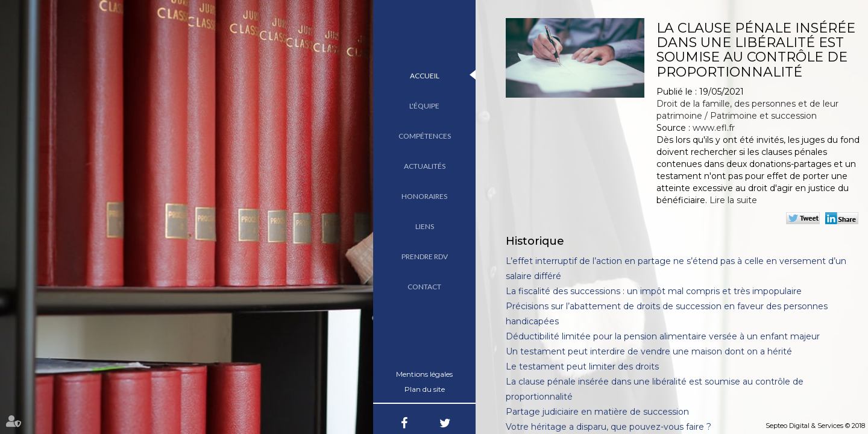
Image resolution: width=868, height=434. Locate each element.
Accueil (425, 76)
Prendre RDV (425, 256)
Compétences (425, 136)
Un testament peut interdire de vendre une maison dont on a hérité (649, 351)
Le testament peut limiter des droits (582, 366)
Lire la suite (733, 200)
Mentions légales (424, 374)
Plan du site (425, 389)
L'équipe (424, 106)
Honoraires (424, 196)
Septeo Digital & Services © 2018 (815, 426)
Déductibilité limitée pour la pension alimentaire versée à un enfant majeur (663, 336)
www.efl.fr (714, 128)
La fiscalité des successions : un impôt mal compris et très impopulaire (654, 291)
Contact (424, 287)
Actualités (425, 166)
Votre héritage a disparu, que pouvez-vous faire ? (609, 427)
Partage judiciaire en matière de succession (597, 412)
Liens (425, 226)
